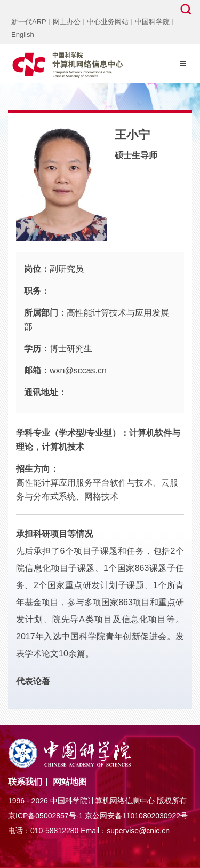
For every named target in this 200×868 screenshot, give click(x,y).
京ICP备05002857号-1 (45, 816)
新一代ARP (29, 22)
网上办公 (67, 22)
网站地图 (70, 782)
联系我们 (25, 782)
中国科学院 (152, 22)
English (23, 34)
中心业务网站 (108, 22)
